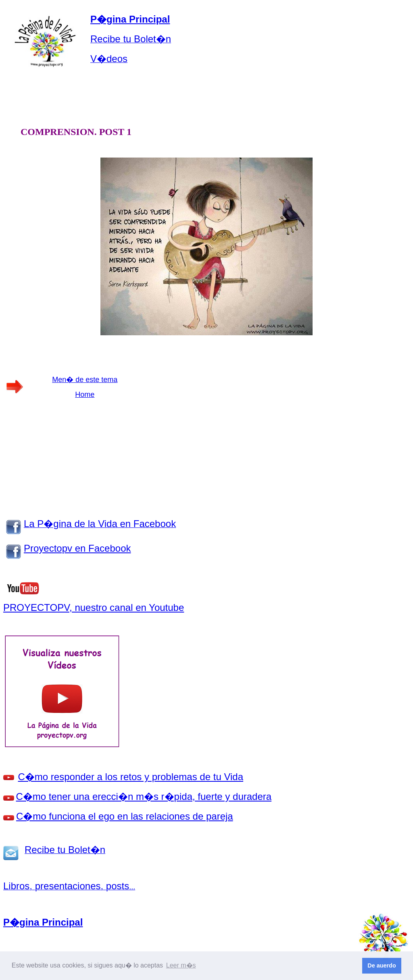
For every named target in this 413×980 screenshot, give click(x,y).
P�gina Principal (130, 19)
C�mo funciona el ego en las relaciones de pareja (125, 816)
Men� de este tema (85, 380)
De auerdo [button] (382, 965)
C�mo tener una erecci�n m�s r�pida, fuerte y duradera (144, 796)
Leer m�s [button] (181, 965)
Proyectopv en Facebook (77, 548)
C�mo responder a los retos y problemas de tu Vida (131, 777)
